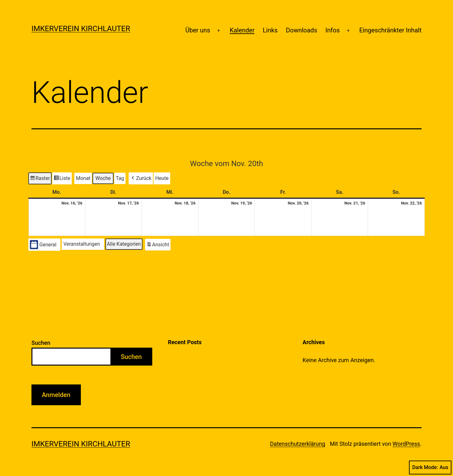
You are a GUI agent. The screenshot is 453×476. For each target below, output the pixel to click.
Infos (333, 30)
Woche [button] (103, 178)
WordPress (406, 444)
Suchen (41, 343)
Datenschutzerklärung (297, 444)
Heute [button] (162, 178)
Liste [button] (62, 179)
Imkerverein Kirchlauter (81, 29)
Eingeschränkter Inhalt (390, 30)
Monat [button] (83, 178)
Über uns (198, 30)
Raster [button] (40, 179)
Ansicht (159, 246)
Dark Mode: (430, 468)
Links (270, 30)
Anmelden (56, 395)
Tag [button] (120, 178)
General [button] (43, 245)
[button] (141, 178)
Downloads (302, 30)
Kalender (242, 30)
